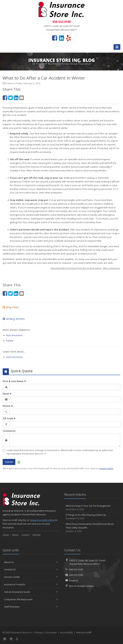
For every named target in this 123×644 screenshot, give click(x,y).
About (15, 535)
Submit (9, 462)
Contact (25, 535)
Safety (10, 341)
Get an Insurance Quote (31, 592)
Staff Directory (31, 607)
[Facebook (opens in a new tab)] (55, 38)
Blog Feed (11, 307)
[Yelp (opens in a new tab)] (68, 38)
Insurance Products (31, 584)
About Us (31, 562)
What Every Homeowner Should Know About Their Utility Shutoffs (92, 528)
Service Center (31, 577)
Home (6, 535)
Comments (9, 431)
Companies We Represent (31, 599)
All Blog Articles (14, 319)
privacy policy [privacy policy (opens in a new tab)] (106, 468)
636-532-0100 (76, 569)
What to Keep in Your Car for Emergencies (92, 508)
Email (7, 394)
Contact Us (31, 569)
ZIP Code (9, 418)
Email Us (74, 580)
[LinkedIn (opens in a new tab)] (61, 38)
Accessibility (66, 632)
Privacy (39, 632)
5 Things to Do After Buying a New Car (92, 517)
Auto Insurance (14, 335)
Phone (8, 406)
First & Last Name (14, 381)
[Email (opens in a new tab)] (22, 98)
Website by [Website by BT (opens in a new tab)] (84, 632)
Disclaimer (51, 632)
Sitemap (36, 535)
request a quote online (42, 520)
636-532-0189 (76, 575)
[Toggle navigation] (117, 47)
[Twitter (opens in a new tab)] (11, 98)
